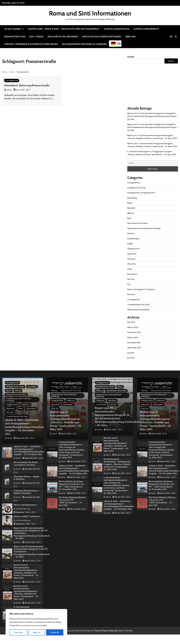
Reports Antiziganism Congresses (141, 289)
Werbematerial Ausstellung (138, 310)
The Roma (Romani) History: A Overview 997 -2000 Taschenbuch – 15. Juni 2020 (72, 501)
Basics (130, 203)
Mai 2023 (131, 322)
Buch (129, 218)
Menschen (132, 264)
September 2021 (134, 348)
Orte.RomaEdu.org (22, 509)
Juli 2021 (131, 353)
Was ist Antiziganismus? (25, 505)
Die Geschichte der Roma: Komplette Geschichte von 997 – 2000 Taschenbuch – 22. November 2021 (71, 486)
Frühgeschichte (133, 249)
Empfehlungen (133, 239)
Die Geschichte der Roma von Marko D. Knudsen (26, 464)
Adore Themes (125, 631)
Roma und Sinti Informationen (90, 13)
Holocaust (131, 259)
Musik (130, 269)
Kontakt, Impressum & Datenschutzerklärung (31, 44)
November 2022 (134, 332)
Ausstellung (132, 198)
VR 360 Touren (13, 29)
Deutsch (131, 233)
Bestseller (131, 208)
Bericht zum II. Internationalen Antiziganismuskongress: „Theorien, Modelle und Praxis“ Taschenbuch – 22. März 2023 (26, 572)
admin (8, 90)
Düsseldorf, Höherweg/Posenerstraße (28, 85)
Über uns (130, 37)
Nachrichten (132, 274)
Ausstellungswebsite (146, 29)
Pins (129, 284)
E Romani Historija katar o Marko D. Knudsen (26, 492)
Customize (18, 632)
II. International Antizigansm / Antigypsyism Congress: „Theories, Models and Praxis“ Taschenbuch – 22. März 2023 (117, 464)
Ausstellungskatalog (117, 29)
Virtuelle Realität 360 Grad (139, 305)
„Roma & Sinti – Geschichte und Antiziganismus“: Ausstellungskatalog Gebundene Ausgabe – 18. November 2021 (25, 428)
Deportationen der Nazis (138, 223)
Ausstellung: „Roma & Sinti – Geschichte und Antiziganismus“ (64, 29)
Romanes (131, 294)
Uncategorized (12, 81)
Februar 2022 (133, 338)
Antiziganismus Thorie (137, 188)
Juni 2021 (131, 358)
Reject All (37, 632)
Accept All (55, 632)
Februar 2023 (133, 327)
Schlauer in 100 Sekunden (63, 37)
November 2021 (134, 343)
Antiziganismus (134, 183)
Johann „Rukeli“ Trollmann (27, 517)
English (130, 244)
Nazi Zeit (131, 279)
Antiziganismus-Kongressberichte (141, 193)
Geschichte (132, 254)
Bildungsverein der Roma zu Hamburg (84, 44)
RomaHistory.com (15, 37)
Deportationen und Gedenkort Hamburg (144, 228)
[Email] (153, 163)
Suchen (131, 57)
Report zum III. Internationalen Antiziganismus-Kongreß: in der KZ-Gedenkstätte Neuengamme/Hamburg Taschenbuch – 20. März (152, 116)
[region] (36, 624)
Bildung (130, 213)
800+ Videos (36, 37)
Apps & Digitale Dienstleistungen (101, 37)
